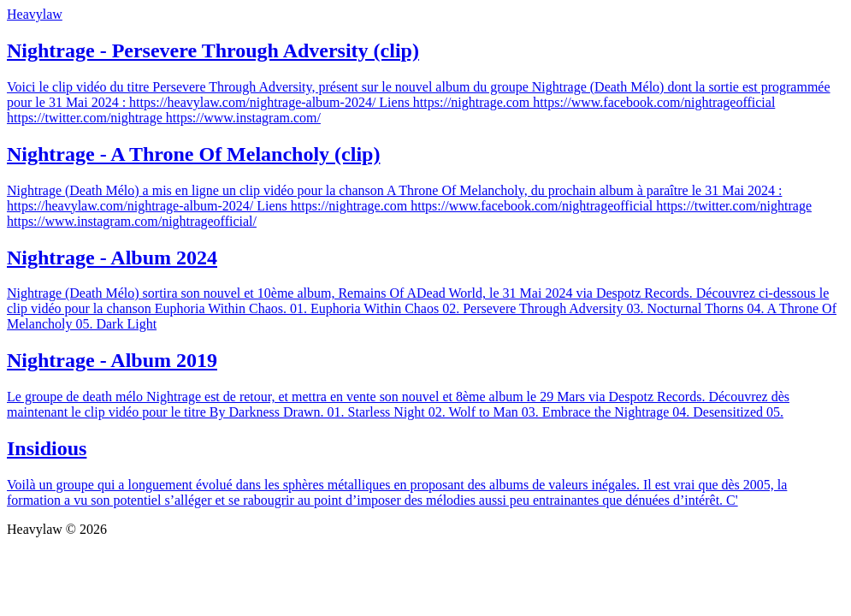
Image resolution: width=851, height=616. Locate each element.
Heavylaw (35, 14)
